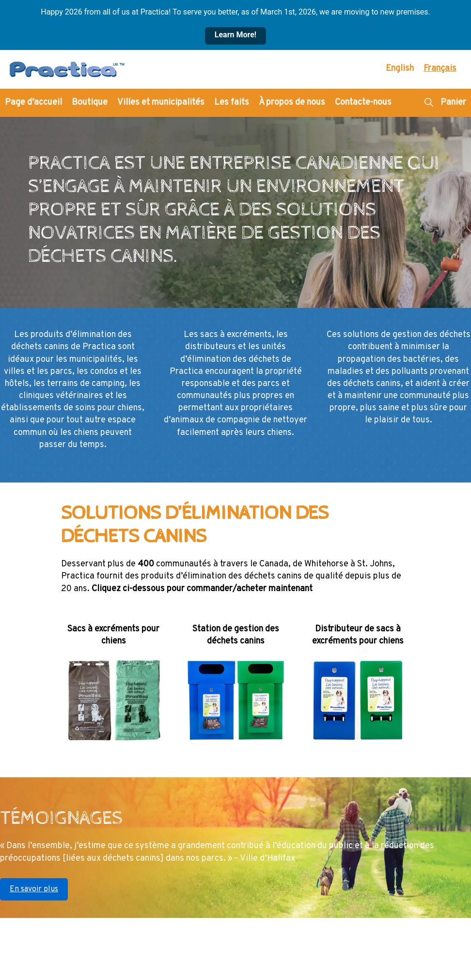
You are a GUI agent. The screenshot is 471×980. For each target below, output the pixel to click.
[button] (429, 103)
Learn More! (235, 35)
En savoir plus (34, 889)
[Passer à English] (400, 69)
